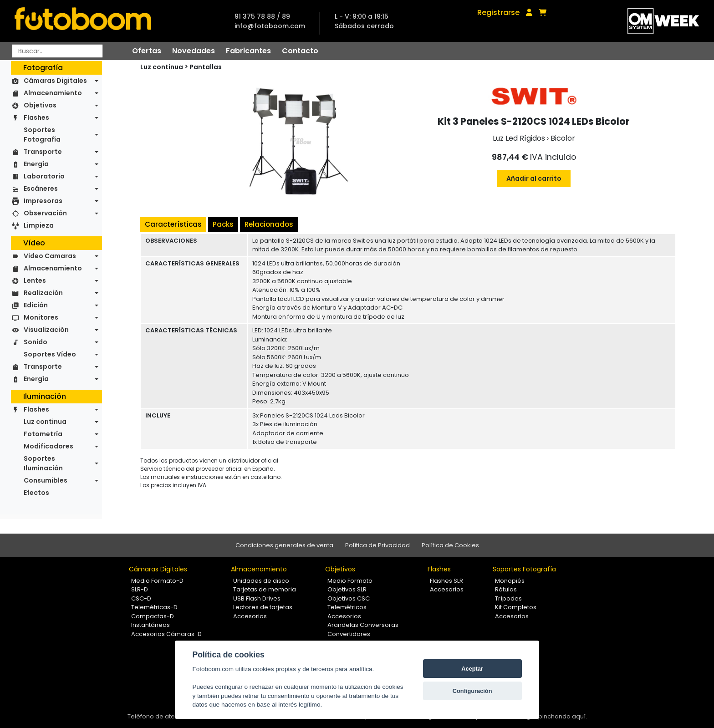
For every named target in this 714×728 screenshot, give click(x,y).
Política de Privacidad (377, 545)
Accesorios (250, 616)
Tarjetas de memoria (265, 589)
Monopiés (510, 581)
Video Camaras (50, 256)
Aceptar (472, 669)
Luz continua (45, 422)
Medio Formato (350, 581)
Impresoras (43, 201)
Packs (223, 224)
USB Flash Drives (257, 598)
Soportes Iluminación (43, 463)
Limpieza (39, 225)
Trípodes (508, 598)
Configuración (472, 691)
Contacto (300, 51)
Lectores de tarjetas (263, 607)
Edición (36, 305)
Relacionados (269, 224)
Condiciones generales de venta (284, 545)
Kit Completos (516, 607)
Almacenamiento (53, 93)
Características (173, 224)
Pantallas (206, 67)
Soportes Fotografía (42, 135)
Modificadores (48, 446)
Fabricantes (248, 51)
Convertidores (349, 634)
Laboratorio (44, 176)
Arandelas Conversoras (363, 625)
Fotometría (43, 434)
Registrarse (498, 13)
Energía (36, 164)
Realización (43, 293)
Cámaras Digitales (55, 81)
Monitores (41, 317)
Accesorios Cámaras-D (166, 634)
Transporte (43, 152)
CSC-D (141, 598)
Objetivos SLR (347, 589)
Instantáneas (150, 625)
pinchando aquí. (563, 716)
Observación (45, 213)
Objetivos (40, 105)
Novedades (194, 51)
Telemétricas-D (154, 607)
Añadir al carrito (534, 178)
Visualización (46, 330)
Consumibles (46, 480)
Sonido (36, 342)
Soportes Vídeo (50, 354)
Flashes (36, 117)
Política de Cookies (450, 545)
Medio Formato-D (157, 581)
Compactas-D (153, 616)
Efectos (36, 493)
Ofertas (147, 51)
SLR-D (140, 589)
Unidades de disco (261, 581)
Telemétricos (347, 607)
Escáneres (41, 188)
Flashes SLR (446, 581)
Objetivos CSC (349, 598)
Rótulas (506, 589)
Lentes (35, 280)
